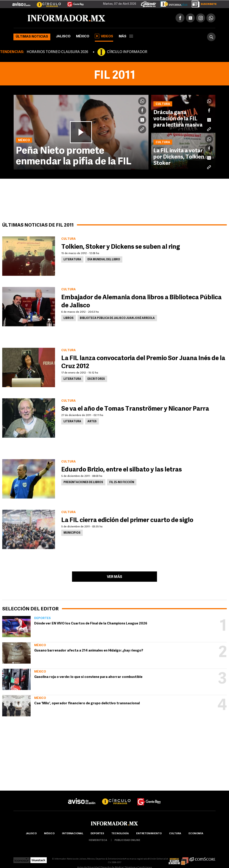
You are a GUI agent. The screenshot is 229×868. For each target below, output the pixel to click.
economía (196, 834)
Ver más (114, 577)
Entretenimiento (149, 834)
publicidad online (127, 840)
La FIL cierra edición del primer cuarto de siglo (127, 520)
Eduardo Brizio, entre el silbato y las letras (122, 470)
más (126, 37)
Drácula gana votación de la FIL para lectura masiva (178, 119)
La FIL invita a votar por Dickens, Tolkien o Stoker (181, 157)
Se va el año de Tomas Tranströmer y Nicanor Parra (135, 409)
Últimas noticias (32, 37)
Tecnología (120, 834)
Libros (69, 318)
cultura (175, 834)
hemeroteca (98, 840)
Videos (104, 36)
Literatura (72, 260)
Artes (92, 422)
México (83, 37)
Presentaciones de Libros (83, 482)
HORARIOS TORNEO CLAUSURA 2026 (57, 52)
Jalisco (63, 37)
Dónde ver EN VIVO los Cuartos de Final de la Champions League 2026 (91, 624)
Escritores (96, 379)
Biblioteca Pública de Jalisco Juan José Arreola (117, 318)
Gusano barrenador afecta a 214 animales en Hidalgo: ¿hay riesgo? (89, 651)
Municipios (72, 533)
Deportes (42, 618)
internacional (73, 834)
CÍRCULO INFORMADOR (127, 52)
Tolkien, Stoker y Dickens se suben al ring (121, 247)
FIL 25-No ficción (122, 482)
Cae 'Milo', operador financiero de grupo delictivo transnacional (87, 704)
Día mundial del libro (104, 260)
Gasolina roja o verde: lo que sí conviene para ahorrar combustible (88, 677)
